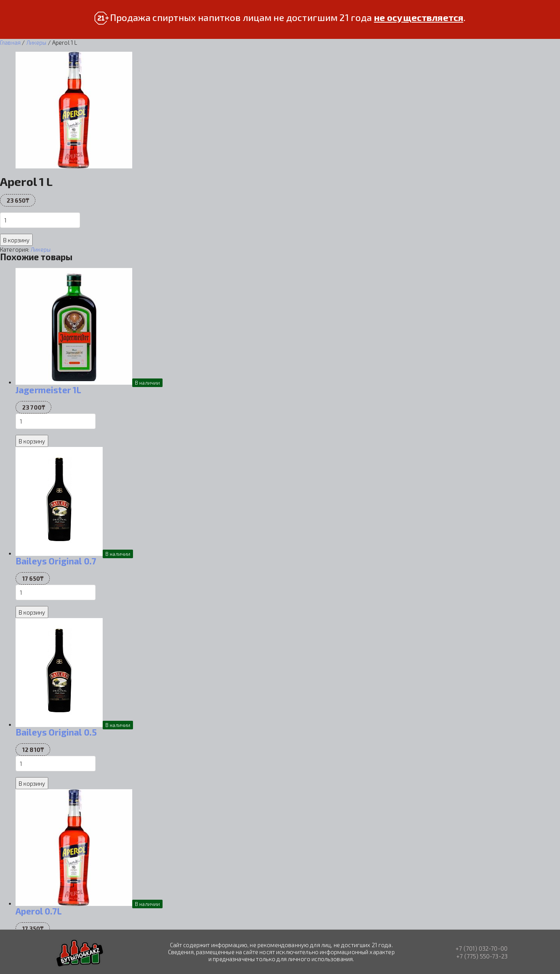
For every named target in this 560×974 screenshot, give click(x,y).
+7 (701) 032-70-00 (481, 948)
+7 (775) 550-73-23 (482, 956)
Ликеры (37, 42)
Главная (10, 42)
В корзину (16, 240)
